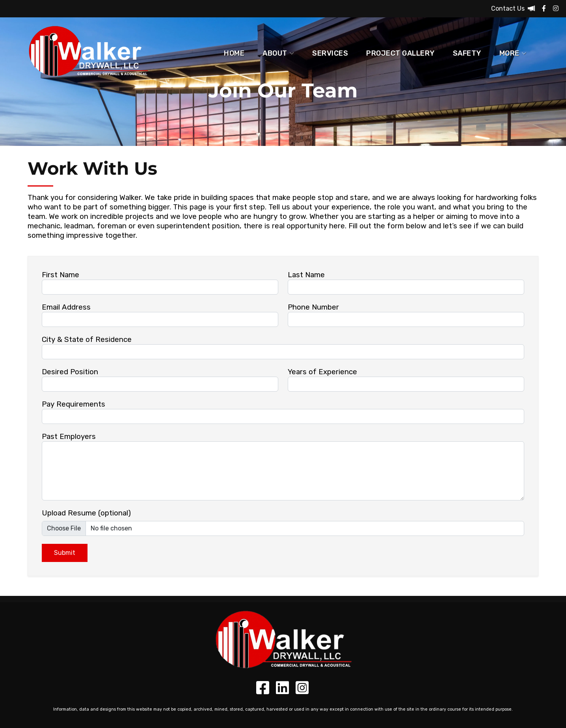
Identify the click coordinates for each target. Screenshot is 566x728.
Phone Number (313, 307)
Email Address (66, 307)
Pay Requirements (74, 404)
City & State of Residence (87, 340)
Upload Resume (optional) (86, 513)
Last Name (306, 275)
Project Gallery (400, 53)
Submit (65, 553)
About (278, 53)
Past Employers (69, 437)
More (513, 53)
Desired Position (70, 372)
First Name (61, 275)
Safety (467, 53)
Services (330, 53)
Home (234, 53)
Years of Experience (322, 372)
